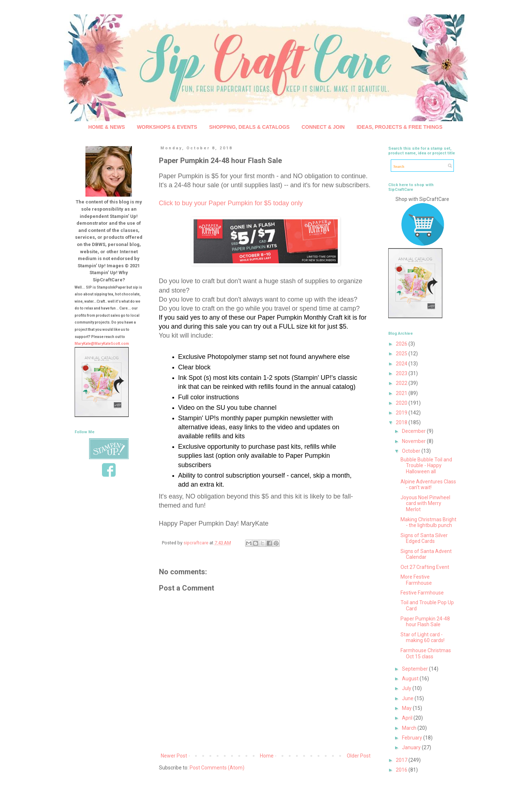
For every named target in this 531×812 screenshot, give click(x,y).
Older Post (359, 756)
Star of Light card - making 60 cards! (422, 638)
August (411, 679)
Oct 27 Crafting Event (425, 567)
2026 (402, 344)
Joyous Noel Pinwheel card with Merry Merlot (425, 504)
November (414, 441)
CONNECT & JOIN (323, 127)
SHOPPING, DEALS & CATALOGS (249, 127)
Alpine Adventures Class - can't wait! (428, 485)
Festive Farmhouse (422, 593)
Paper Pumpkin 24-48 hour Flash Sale (425, 622)
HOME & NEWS (107, 127)
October (412, 451)
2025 (402, 354)
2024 (402, 364)
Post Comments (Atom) (217, 768)
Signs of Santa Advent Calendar (426, 554)
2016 (402, 770)
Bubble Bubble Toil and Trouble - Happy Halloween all (426, 466)
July (407, 688)
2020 (402, 403)
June (408, 698)
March (410, 728)
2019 (402, 413)
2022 (402, 383)
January (412, 747)
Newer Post (174, 756)
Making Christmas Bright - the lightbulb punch (428, 523)
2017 (402, 760)
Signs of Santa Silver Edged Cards (424, 538)
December (414, 431)
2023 (402, 373)
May (407, 708)
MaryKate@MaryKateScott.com (102, 344)
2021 (402, 393)
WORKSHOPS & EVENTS (167, 127)
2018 (402, 422)
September (415, 669)
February (413, 738)
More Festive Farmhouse (416, 580)
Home (267, 756)
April (408, 718)
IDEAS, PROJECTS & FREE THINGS (399, 127)
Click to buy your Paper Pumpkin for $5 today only (231, 203)
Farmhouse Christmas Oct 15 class (426, 653)
